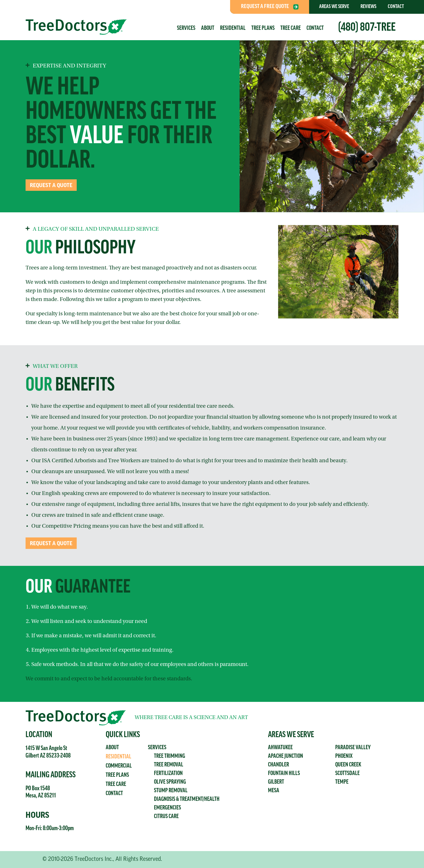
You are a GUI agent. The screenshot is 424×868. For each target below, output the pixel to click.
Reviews (368, 7)
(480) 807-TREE (367, 28)
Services (186, 28)
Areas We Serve (334, 7)
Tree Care (291, 28)
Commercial (119, 766)
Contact (396, 7)
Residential (233, 28)
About (208, 28)
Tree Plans (263, 28)
